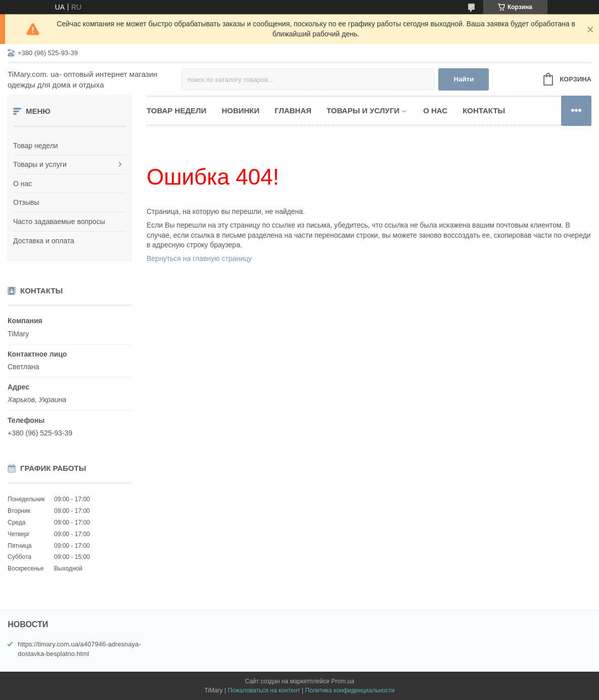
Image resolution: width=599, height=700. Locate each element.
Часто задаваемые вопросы (59, 222)
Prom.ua (342, 681)
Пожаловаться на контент (264, 690)
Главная (293, 111)
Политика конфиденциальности (350, 690)
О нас (22, 184)
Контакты (484, 111)
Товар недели (36, 146)
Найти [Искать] (464, 79)
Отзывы (26, 202)
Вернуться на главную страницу (199, 258)
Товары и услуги (40, 164)
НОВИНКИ (240, 111)
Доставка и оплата (44, 241)
